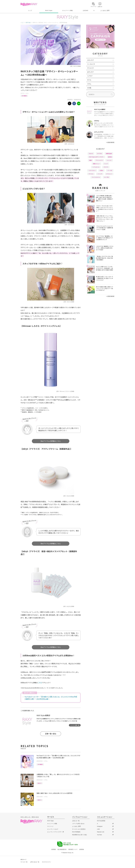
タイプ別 (106, 177)
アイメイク (90, 68)
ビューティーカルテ (53, 829)
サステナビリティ (46, 862)
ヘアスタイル (96, 167)
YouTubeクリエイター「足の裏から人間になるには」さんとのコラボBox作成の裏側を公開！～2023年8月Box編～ (51, 698)
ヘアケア (90, 76)
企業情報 (53, 849)
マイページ (50, 826)
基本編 (110, 157)
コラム (27, 93)
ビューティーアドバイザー (55, 832)
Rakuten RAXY (29, 4)
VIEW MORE (110, 142)
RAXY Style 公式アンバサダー (97, 157)
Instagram (100, 826)
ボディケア (90, 72)
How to (91, 153)
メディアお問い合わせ (78, 824)
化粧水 (101, 170)
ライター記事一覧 (75, 725)
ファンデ (100, 174)
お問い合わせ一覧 (35, 862)
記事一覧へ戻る (51, 734)
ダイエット (109, 174)
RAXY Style (49, 11)
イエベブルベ (92, 170)
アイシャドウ (99, 160)
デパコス (91, 174)
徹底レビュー (96, 164)
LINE (98, 829)
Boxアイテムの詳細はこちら (51, 441)
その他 (89, 88)
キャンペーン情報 (67, 11)
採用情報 (82, 849)
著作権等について (73, 849)
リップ (106, 164)
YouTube (99, 835)
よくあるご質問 (105, 11)
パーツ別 (110, 170)
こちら (40, 683)
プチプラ (106, 167)
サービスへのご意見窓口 (79, 829)
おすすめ (99, 153)
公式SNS (86, 11)
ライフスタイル (96, 177)
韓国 (90, 160)
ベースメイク (91, 64)
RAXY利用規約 (76, 832)
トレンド (109, 160)
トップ (30, 11)
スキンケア (90, 60)
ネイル (89, 80)
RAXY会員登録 (101, 821)
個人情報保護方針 (62, 849)
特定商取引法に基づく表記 (79, 835)
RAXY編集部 (24, 96)
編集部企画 (109, 153)
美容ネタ (40, 783)
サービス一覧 (24, 862)
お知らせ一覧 (76, 821)
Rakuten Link (101, 832)
